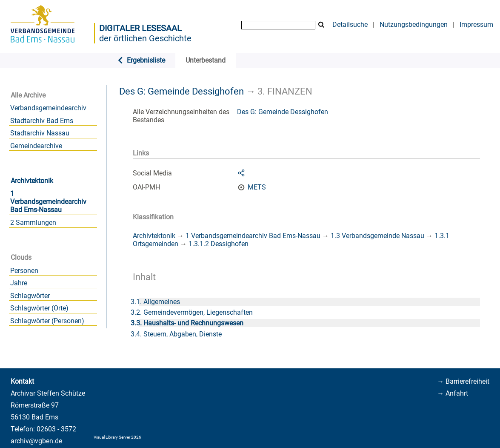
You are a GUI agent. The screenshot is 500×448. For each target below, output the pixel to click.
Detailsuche (350, 24)
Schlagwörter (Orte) (39, 308)
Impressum (476, 24)
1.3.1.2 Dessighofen (219, 244)
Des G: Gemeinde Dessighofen (181, 91)
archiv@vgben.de (36, 441)
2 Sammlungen (33, 223)
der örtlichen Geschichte (145, 38)
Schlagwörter (30, 296)
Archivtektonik (32, 181)
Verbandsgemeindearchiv (48, 108)
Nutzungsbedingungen (414, 24)
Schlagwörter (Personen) (47, 321)
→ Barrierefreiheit (463, 381)
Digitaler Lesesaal (140, 28)
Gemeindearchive (36, 146)
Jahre (19, 283)
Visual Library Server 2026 (117, 437)
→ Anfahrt (453, 393)
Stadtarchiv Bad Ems (42, 121)
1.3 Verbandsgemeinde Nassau (377, 236)
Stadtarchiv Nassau (40, 133)
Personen (24, 271)
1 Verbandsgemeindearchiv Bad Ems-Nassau (48, 202)
